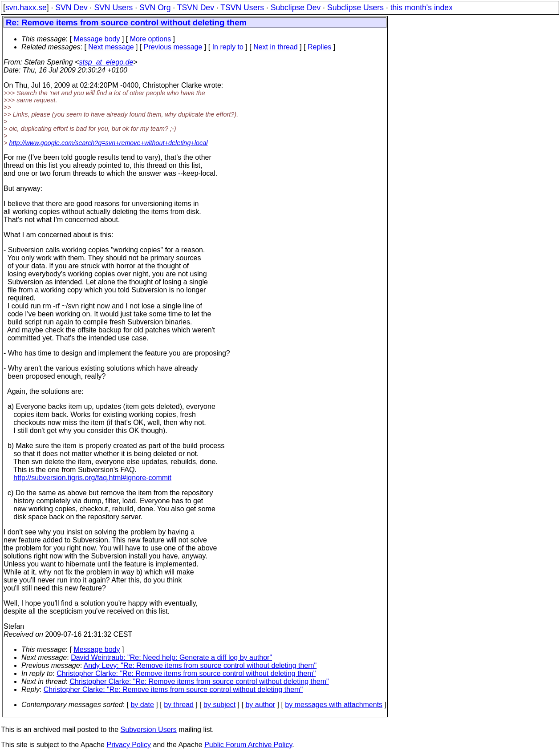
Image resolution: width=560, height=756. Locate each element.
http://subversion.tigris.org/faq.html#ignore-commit (92, 478)
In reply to (228, 47)
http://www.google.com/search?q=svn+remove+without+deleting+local (108, 143)
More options (151, 39)
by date (142, 705)
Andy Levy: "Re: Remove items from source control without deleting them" (200, 665)
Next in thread (276, 47)
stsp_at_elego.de (106, 62)
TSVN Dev (196, 8)
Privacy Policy (129, 745)
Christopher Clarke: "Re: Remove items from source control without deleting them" (186, 673)
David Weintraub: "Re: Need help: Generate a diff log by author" (171, 657)
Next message (111, 47)
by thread (179, 705)
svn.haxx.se (26, 8)
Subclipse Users (355, 8)
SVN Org (155, 8)
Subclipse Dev (296, 8)
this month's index (422, 8)
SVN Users (113, 8)
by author (260, 705)
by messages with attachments (334, 705)
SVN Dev (71, 8)
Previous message (173, 47)
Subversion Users (149, 730)
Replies (319, 47)
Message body (97, 39)
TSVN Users (242, 8)
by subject (219, 705)
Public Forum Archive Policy (248, 745)
